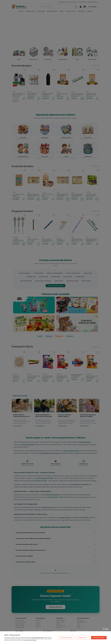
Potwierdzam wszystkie (99, 638)
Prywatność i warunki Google (30, 640)
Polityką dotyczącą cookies (38, 637)
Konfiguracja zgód (83, 638)
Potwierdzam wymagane (66, 638)
